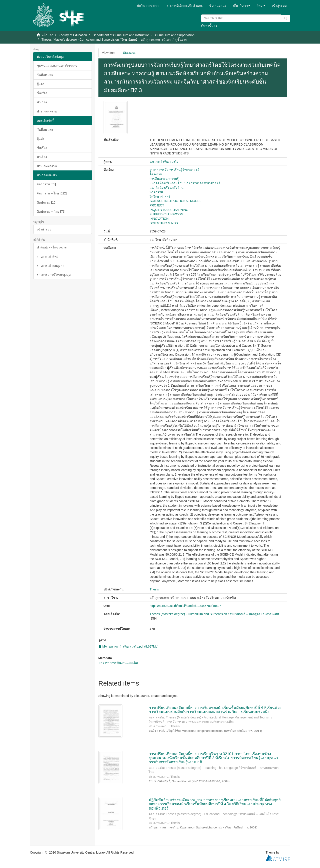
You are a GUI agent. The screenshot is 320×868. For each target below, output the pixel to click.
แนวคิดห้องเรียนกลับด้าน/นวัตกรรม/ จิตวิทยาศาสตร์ (185, 183)
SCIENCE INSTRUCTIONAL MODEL (175, 201)
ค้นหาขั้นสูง (209, 26)
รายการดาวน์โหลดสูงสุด (54, 275)
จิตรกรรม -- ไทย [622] (52, 193)
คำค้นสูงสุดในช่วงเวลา (53, 247)
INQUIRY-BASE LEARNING (169, 210)
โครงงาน (156, 174)
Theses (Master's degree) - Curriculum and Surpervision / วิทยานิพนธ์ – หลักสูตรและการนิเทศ (106, 40)
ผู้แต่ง (41, 84)
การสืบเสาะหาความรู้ (164, 179)
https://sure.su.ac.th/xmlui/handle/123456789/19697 (185, 606)
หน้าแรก (47, 35)
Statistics (129, 53)
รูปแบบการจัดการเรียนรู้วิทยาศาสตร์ (174, 170)
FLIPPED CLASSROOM (166, 214)
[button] (242, 6)
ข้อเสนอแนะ (218, 6)
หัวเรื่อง (42, 102)
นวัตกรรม (156, 192)
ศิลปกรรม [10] (47, 202)
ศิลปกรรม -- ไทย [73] (51, 212)
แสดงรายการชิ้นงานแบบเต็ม (118, 663)
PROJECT (157, 205)
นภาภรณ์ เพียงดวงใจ (164, 162)
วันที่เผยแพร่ (45, 75)
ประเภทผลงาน (47, 111)
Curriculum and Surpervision (175, 35)
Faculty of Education (73, 35)
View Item (109, 53)
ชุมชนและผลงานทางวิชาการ (57, 66)
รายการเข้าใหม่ (48, 256)
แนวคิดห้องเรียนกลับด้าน (167, 188)
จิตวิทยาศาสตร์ (160, 196)
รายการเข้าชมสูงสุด (51, 266)
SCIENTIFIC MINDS (164, 223)
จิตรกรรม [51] (46, 184)
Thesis (154, 589)
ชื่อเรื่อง (42, 93)
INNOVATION (159, 219)
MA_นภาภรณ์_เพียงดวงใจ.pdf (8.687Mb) (129, 646)
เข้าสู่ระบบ (44, 229)
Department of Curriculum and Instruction (121, 35)
